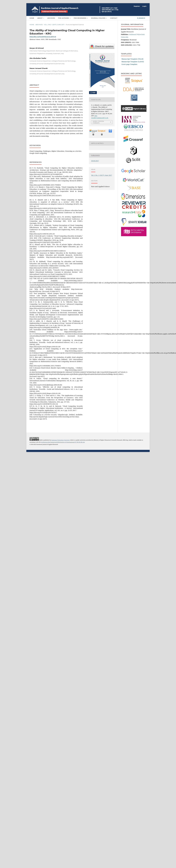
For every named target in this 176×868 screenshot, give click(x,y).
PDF (94, 93)
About (40, 18)
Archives (51, 18)
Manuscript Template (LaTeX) (133, 62)
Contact (114, 18)
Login (144, 6)
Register (137, 6)
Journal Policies (98, 18)
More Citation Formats (98, 122)
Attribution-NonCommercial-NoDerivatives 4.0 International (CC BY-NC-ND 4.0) (63, 442)
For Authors (64, 18)
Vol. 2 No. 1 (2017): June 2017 (54, 25)
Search (141, 18)
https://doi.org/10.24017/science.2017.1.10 (43, 37)
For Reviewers (80, 18)
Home (32, 18)
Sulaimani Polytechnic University (61, 440)
